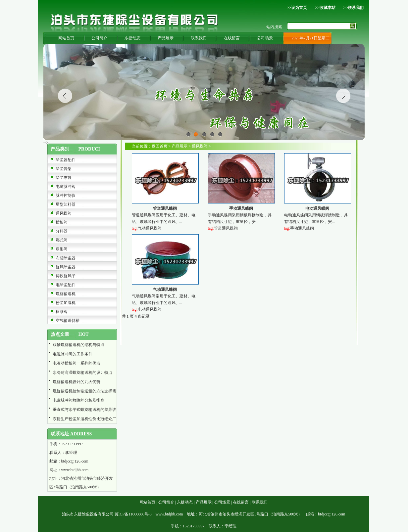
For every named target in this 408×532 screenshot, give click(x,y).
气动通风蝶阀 (150, 228)
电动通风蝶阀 (317, 208)
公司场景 (265, 38)
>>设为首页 (297, 8)
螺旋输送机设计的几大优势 (76, 382)
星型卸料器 (66, 204)
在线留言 (232, 38)
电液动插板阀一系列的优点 (76, 363)
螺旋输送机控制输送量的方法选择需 (84, 391)
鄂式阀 (62, 240)
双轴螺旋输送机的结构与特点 (78, 345)
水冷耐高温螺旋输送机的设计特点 (82, 373)
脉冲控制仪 (66, 196)
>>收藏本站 (325, 8)
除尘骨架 (64, 169)
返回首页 (160, 146)
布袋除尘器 (66, 258)
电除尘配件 (66, 285)
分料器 (62, 231)
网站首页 (66, 38)
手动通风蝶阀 (241, 208)
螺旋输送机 (66, 294)
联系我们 (199, 38)
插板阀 (62, 222)
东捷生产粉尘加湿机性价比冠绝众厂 (84, 419)
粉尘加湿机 (66, 303)
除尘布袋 (64, 178)
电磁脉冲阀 (66, 187)
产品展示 (166, 38)
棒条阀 (62, 312)
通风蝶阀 (64, 213)
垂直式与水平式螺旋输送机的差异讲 (84, 410)
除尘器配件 (66, 160)
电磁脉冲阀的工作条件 (73, 354)
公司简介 (99, 38)
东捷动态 (132, 38)
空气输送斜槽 (68, 321)
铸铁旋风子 (66, 276)
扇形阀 (62, 249)
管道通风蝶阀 (165, 208)
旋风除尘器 (66, 267)
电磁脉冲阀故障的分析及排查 (78, 400)
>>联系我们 (354, 8)
